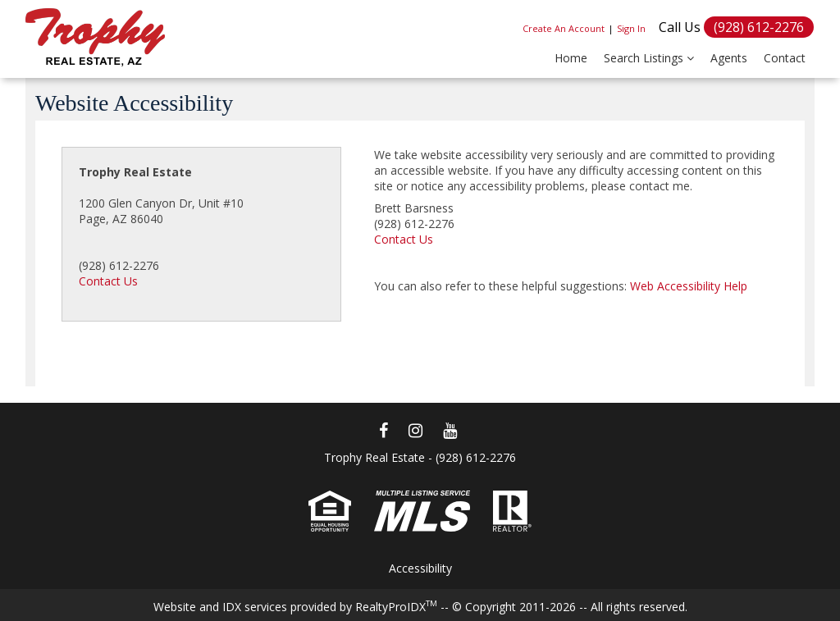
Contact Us (108, 281)
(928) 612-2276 (759, 27)
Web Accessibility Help (689, 286)
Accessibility (420, 568)
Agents (729, 58)
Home (571, 58)
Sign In (631, 28)
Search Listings (649, 58)
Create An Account (564, 28)
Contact (785, 58)
